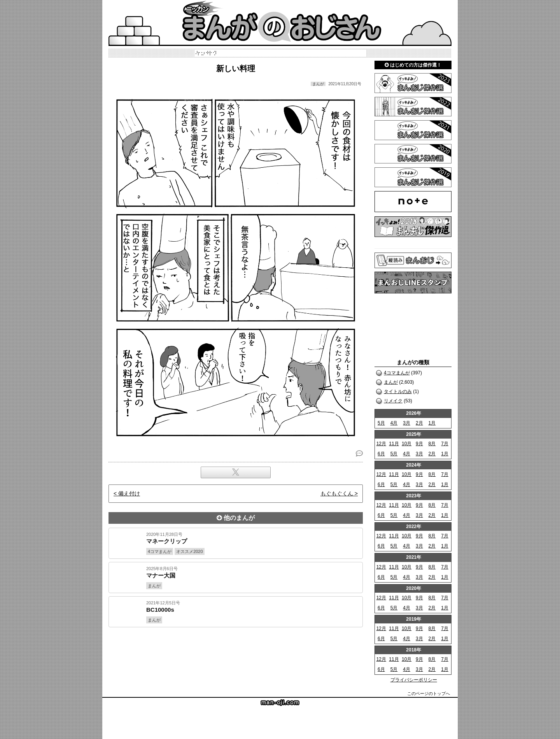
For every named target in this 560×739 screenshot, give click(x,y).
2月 (419, 423)
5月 (381, 423)
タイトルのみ (398, 391)
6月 (381, 454)
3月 (407, 423)
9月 (419, 444)
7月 (445, 444)
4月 (394, 423)
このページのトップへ (429, 693)
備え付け (129, 493)
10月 (407, 444)
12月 (381, 444)
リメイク (393, 401)
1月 (432, 423)
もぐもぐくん (337, 493)
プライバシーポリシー (414, 680)
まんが (391, 382)
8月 (432, 444)
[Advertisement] (236, 654)
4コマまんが (397, 373)
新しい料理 (236, 68)
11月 (394, 444)
